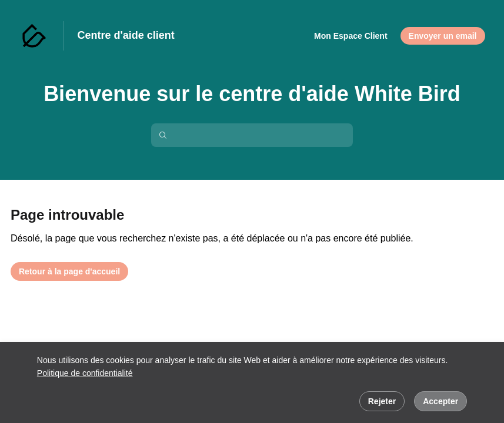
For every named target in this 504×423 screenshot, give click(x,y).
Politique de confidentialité (85, 373)
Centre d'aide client (126, 35)
